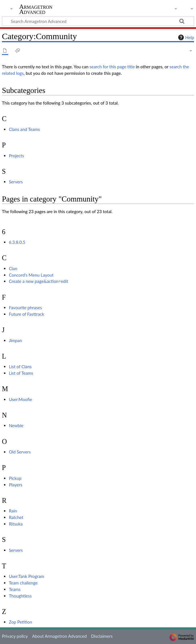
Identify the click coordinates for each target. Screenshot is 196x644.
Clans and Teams (24, 129)
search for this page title (112, 67)
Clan (13, 268)
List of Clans (20, 367)
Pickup (15, 478)
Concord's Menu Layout (31, 275)
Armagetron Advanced (36, 9)
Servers (16, 182)
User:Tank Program (26, 576)
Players (16, 485)
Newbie (16, 425)
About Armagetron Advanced (59, 636)
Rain (13, 511)
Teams (15, 589)
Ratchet (16, 517)
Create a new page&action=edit (38, 281)
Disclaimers (102, 636)
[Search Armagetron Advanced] (98, 21)
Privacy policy (15, 636)
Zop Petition (20, 622)
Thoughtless (20, 596)
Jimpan (15, 340)
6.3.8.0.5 (17, 242)
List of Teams (21, 373)
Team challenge (23, 583)
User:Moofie (20, 399)
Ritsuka (16, 524)
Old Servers (20, 452)
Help (185, 37)
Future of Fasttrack (26, 314)
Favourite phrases (25, 308)
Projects (16, 156)
